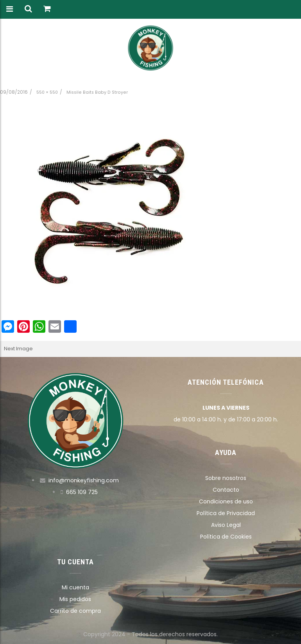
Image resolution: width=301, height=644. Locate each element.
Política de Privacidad (226, 513)
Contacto (226, 490)
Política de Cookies (226, 537)
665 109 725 (82, 492)
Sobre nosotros (226, 478)
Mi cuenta (75, 587)
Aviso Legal (226, 525)
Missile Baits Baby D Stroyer (97, 92)
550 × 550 (47, 92)
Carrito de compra (75, 611)
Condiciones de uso (226, 501)
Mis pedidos (75, 599)
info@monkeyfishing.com (84, 480)
